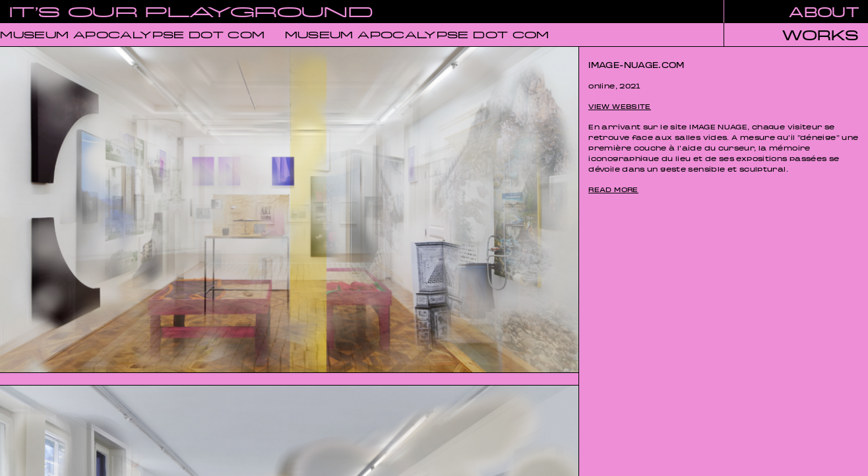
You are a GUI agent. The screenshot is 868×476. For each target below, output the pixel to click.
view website (619, 104)
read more (613, 187)
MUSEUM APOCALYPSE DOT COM (133, 33)
